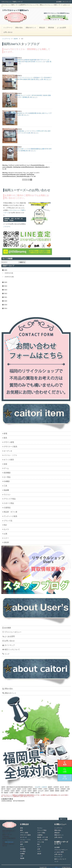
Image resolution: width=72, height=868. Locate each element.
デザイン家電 (8, 442)
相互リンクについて (11, 650)
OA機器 (6, 481)
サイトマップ (67, 2)
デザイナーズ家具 (10, 447)
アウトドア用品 (9, 499)
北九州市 (38, 787)
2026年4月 (8, 273)
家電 (5, 434)
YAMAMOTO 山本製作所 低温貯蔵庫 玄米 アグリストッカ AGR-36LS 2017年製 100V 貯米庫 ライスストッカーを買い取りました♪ (33, 62)
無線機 (6, 490)
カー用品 (6, 477)
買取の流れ (19, 28)
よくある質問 (61, 28)
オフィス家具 (8, 460)
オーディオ (7, 451)
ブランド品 (7, 521)
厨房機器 (6, 473)
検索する (22, 262)
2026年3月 (8, 277)
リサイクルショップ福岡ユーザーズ (54, 867)
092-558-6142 (9, 842)
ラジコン (6, 495)
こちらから (7, 226)
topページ (63, 819)
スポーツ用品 (8, 503)
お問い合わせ (8, 32)
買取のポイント (31, 28)
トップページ (8, 28)
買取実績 (51, 28)
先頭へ (25, 180)
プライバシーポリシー (12, 632)
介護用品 (6, 508)
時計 (5, 525)
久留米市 (44, 787)
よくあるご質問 (59, 852)
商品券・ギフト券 (10, 512)
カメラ (6, 529)
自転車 (6, 542)
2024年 (16, 39)
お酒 (5, 534)
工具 (5, 486)
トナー (6, 538)
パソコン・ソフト (10, 455)
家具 (5, 438)
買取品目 (42, 28)
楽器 (5, 464)
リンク (6, 654)
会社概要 (59, 2)
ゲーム (6, 468)
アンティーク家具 (10, 516)
